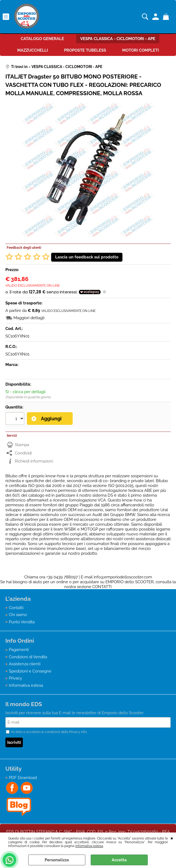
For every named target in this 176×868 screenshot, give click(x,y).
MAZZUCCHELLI (33, 50)
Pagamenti (19, 650)
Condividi (23, 453)
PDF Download (23, 778)
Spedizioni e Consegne (30, 671)
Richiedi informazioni (34, 461)
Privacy (15, 678)
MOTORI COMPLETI (140, 50)
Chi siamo (18, 615)
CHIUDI (172, 838)
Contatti (16, 608)
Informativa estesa (89, 846)
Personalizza (57, 860)
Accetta (119, 860)
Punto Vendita (22, 622)
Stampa (22, 445)
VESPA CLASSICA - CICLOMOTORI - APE (118, 39)
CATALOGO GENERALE (42, 39)
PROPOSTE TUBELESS (85, 50)
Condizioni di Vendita (28, 657)
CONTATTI (102, 587)
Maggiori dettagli (29, 318)
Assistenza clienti (25, 664)
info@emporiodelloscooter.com (123, 577)
